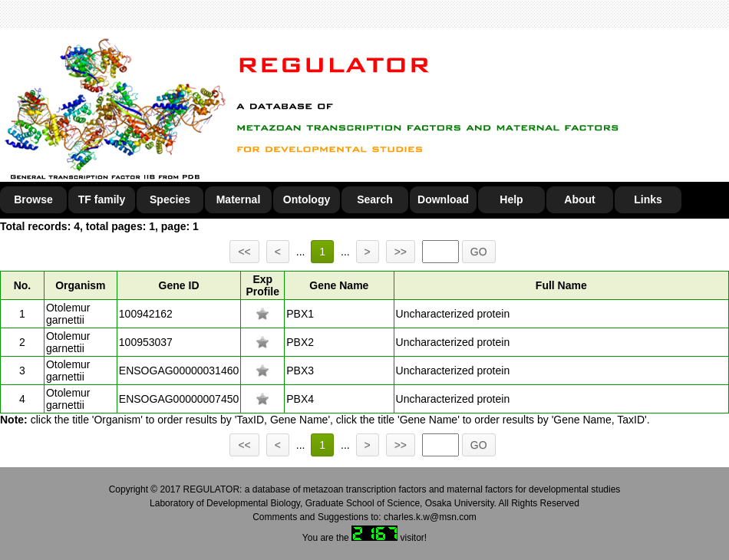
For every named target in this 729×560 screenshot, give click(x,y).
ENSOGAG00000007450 (179, 399)
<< (244, 252)
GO (479, 252)
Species (170, 199)
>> (401, 252)
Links (648, 199)
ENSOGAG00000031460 (179, 371)
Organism (80, 285)
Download (443, 199)
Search (375, 199)
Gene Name (339, 285)
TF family (102, 199)
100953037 (146, 342)
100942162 (146, 314)
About (579, 199)
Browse (33, 199)
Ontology (307, 199)
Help (511, 199)
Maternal (239, 199)
